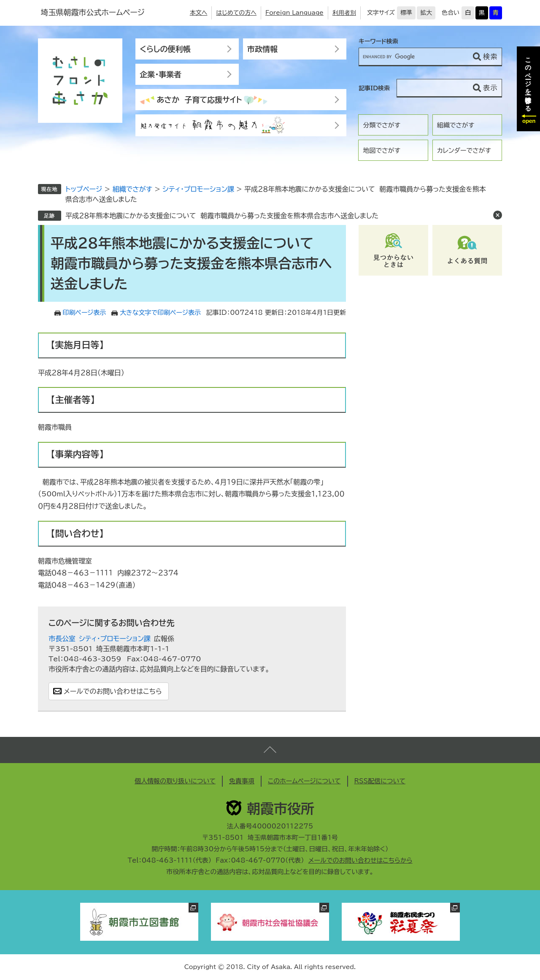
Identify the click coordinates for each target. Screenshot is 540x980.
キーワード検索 (378, 41)
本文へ (199, 13)
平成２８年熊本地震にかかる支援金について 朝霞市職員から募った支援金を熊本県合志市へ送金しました (222, 216)
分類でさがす (382, 125)
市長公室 (62, 639)
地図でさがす (382, 150)
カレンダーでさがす (464, 150)
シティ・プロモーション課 (198, 189)
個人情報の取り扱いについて (175, 781)
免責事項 (242, 781)
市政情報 (262, 49)
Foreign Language (294, 13)
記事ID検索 (374, 88)
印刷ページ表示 (85, 313)
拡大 (426, 13)
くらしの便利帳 (165, 49)
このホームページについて (304, 781)
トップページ (84, 189)
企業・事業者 (161, 74)
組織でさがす (456, 125)
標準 (406, 13)
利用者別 (344, 13)
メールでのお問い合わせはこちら (113, 691)
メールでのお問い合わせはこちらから (360, 860)
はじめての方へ (236, 13)
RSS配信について (380, 781)
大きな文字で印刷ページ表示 (160, 313)
